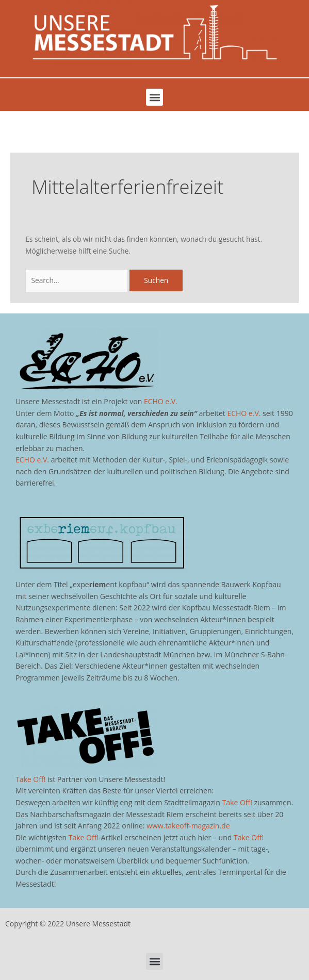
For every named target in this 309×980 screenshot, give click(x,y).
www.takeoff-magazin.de (188, 826)
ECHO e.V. (161, 401)
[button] (155, 97)
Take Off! (30, 779)
